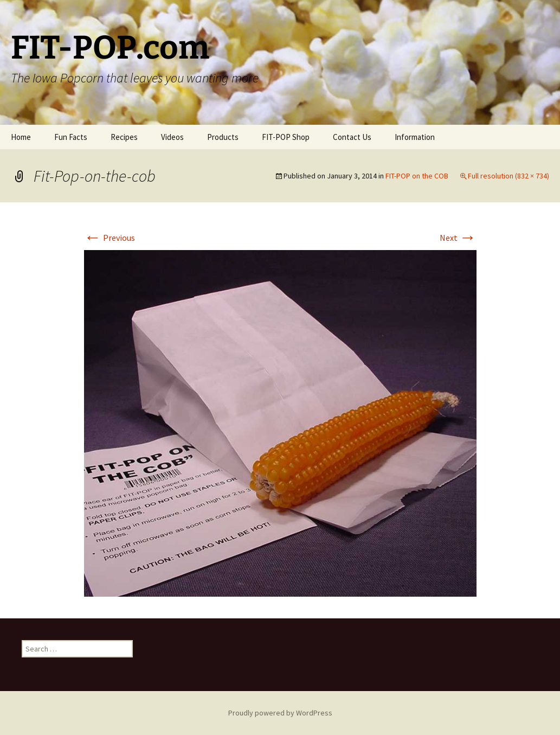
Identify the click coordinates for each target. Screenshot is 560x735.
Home (21, 137)
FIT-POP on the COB (417, 176)
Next (458, 238)
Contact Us (352, 137)
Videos (172, 137)
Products (223, 137)
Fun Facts (71, 137)
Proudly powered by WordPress (280, 713)
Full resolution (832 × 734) (508, 176)
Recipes (124, 137)
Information (415, 137)
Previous (110, 238)
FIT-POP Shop (286, 137)
